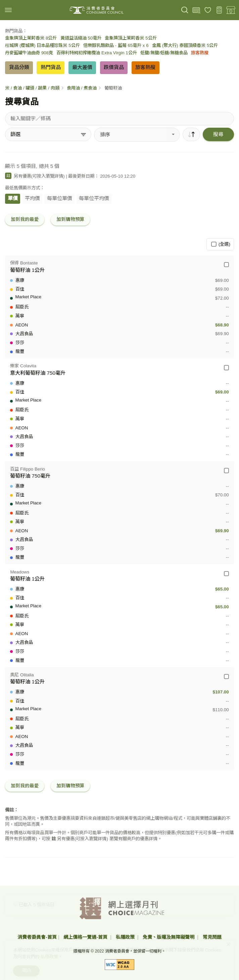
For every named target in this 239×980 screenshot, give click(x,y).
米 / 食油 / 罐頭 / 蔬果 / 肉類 (32, 88)
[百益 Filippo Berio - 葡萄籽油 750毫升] (226, 470)
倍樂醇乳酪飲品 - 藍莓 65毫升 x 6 (116, 45)
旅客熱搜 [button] (145, 67)
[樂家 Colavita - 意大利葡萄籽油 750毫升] (226, 367)
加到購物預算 (70, 219)
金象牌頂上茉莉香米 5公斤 (131, 38)
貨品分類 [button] (19, 67)
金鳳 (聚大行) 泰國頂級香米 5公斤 (185, 45)
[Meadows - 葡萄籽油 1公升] (226, 574)
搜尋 (218, 134)
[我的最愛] (208, 10)
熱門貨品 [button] (51, 67)
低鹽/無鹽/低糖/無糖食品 (164, 53)
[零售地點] (231, 10)
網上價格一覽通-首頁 (86, 937)
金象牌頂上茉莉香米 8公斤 (31, 38)
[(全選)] (214, 244)
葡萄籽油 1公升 (27, 270)
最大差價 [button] (82, 67)
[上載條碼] (196, 10)
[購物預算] (219, 10)
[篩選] (48, 134)
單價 (13, 198)
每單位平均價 (94, 198)
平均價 (32, 198)
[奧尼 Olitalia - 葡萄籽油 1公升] (226, 677)
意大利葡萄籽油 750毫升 (38, 373)
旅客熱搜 (200, 53)
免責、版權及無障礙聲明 (169, 937)
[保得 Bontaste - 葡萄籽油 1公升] (226, 265)
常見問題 (212, 937)
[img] (8, 10)
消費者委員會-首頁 (37, 937)
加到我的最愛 (25, 219)
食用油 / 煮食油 (82, 88)
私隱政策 (126, 937)
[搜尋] (185, 10)
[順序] (191, 134)
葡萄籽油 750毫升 (30, 476)
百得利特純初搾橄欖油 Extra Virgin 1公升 (97, 53)
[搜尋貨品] (119, 119)
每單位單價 (60, 198)
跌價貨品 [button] (114, 67)
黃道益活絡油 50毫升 (81, 38)
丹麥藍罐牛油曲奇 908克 (29, 53)
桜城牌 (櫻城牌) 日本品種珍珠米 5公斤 (42, 45)
